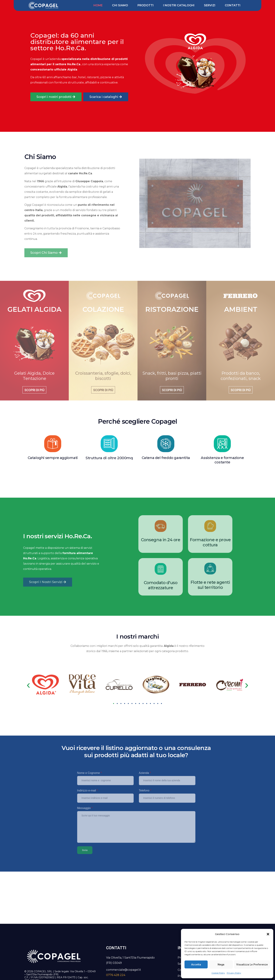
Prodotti (146, 5)
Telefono (145, 790)
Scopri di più (34, 390)
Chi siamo (120, 5)
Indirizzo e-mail (88, 790)
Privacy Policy (234, 973)
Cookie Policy (218, 973)
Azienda (145, 773)
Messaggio (85, 808)
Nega (221, 965)
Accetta (196, 965)
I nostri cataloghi (179, 5)
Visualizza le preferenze (252, 965)
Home (98, 5)
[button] (268, 934)
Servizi (210, 5)
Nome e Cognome (90, 773)
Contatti (233, 5)
